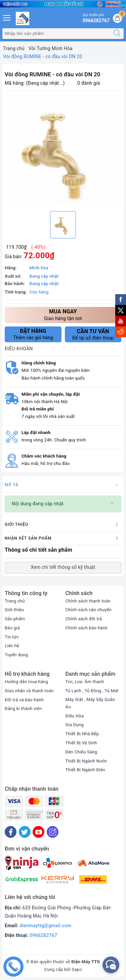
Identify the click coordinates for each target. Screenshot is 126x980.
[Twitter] (25, 832)
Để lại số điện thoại (93, 335)
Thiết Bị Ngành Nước (86, 761)
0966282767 (43, 935)
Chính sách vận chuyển (89, 610)
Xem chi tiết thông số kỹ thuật (63, 567)
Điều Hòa (75, 716)
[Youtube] (38, 832)
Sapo (77, 969)
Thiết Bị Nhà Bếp (82, 734)
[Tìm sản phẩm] (56, 34)
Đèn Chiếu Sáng (81, 752)
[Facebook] (11, 832)
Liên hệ (12, 646)
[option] (63, 150)
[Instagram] (53, 832)
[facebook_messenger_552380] (111, 965)
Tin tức (12, 637)
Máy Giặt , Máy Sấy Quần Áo (90, 703)
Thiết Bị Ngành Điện (86, 770)
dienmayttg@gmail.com (45, 926)
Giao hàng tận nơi (63, 315)
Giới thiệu (14, 610)
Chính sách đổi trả (84, 619)
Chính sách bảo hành (87, 628)
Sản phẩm (15, 619)
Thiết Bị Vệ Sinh (81, 743)
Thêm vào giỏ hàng (33, 334)
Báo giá (12, 628)
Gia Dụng (75, 725)
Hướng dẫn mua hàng (26, 682)
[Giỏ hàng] (117, 18)
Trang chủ (15, 601)
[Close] (112, 503)
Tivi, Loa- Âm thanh (85, 682)
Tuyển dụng (16, 655)
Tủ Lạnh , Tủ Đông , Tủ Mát (92, 691)
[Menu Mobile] (7, 17)
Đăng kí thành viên (23, 709)
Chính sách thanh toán (88, 601)
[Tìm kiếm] (117, 34)
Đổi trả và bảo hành (24, 700)
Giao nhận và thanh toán (29, 691)
